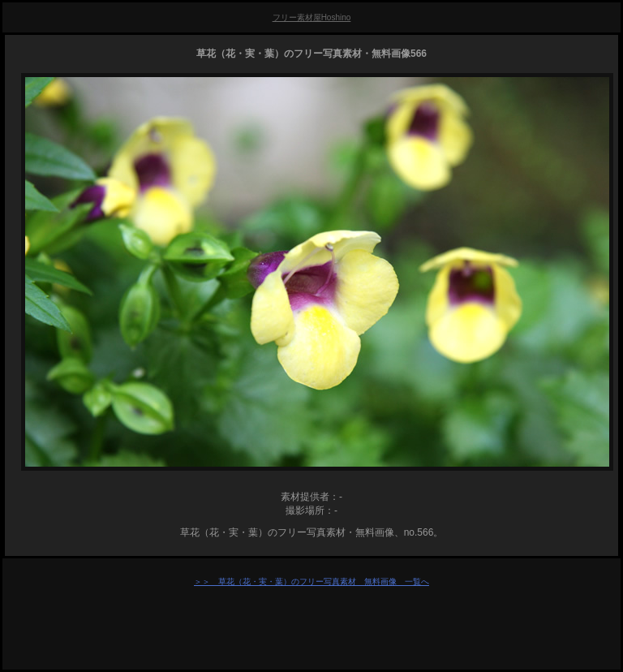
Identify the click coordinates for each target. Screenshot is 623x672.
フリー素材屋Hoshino (312, 17)
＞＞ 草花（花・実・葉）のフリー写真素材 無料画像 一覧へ (311, 582)
